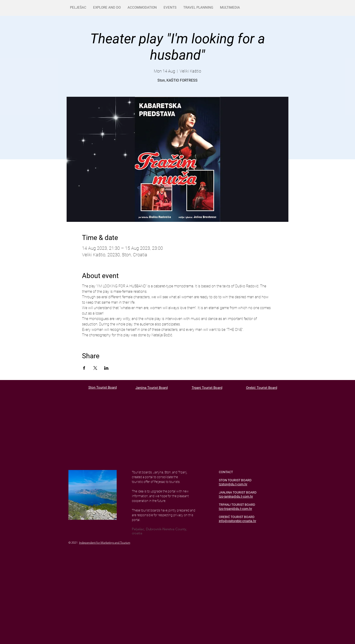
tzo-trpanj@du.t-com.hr (235, 509)
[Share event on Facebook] (84, 368)
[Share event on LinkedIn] (106, 368)
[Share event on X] (95, 368)
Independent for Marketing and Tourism (105, 543)
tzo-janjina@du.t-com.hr (236, 496)
